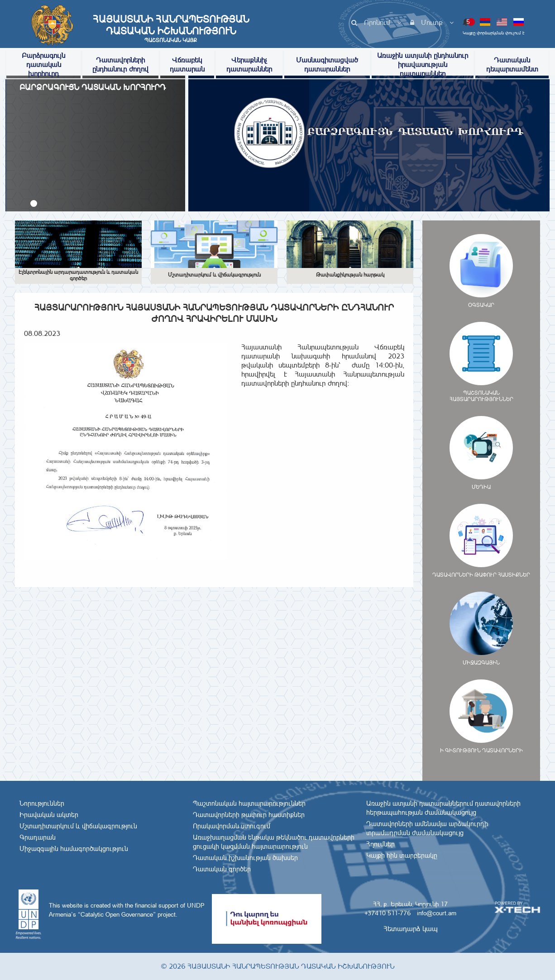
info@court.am (437, 913)
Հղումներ (380, 844)
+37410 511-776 (388, 913)
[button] (34, 203)
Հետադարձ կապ (411, 929)
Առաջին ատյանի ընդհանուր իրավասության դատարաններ (423, 65)
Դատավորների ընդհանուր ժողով (120, 65)
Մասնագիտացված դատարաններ (327, 65)
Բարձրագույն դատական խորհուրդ (43, 65)
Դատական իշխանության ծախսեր (245, 858)
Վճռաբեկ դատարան (187, 65)
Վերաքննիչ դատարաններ (249, 65)
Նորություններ (42, 803)
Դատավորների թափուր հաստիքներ (249, 815)
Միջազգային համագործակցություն (74, 849)
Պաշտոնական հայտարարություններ (249, 803)
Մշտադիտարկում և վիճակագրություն (78, 826)
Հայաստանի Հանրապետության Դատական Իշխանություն (171, 29)
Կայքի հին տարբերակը (402, 856)
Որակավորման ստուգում (232, 826)
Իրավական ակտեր (49, 815)
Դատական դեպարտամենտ (512, 65)
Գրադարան (38, 837)
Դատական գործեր (222, 869)
